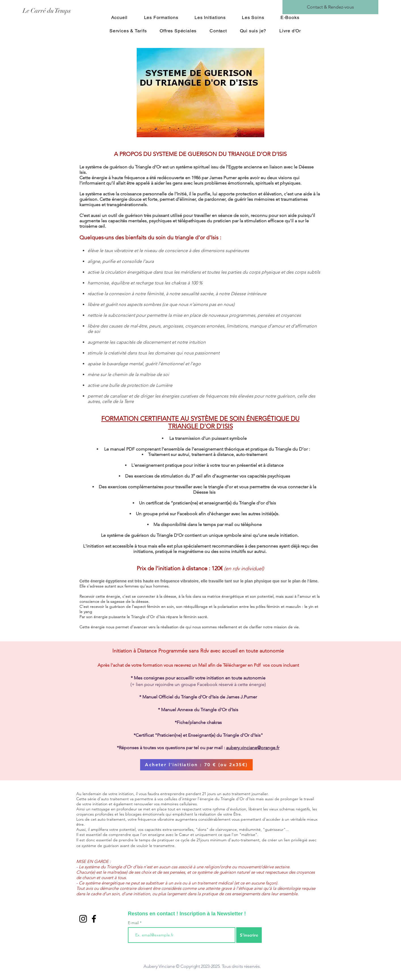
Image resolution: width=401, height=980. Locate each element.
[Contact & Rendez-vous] (330, 7)
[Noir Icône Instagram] (83, 919)
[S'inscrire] (249, 935)
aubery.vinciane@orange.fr (253, 748)
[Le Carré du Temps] (73, 11)
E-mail (134, 923)
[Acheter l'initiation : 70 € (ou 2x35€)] (196, 765)
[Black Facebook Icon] (94, 919)
